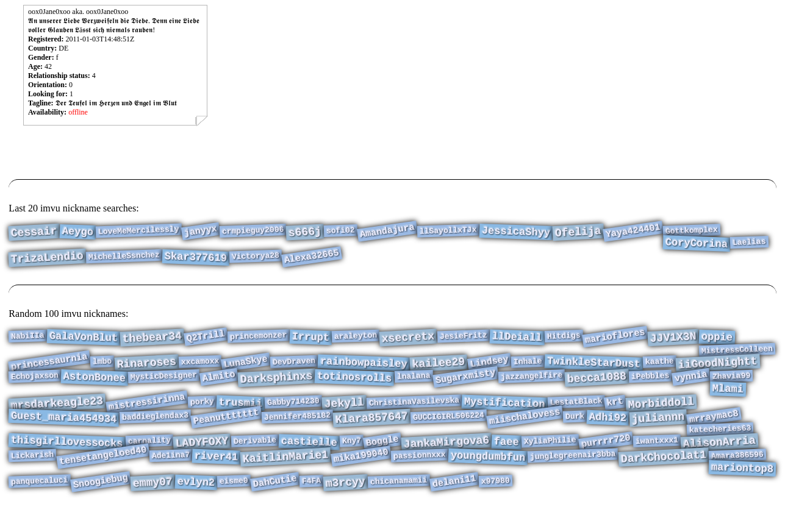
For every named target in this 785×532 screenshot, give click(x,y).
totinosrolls (355, 385)
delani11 (454, 506)
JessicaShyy (516, 233)
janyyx (200, 232)
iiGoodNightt (718, 369)
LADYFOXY (203, 461)
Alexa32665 (312, 262)
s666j (305, 234)
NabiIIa (28, 337)
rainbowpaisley (364, 369)
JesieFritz (464, 337)
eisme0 (234, 506)
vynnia (690, 384)
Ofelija (578, 233)
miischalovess (525, 431)
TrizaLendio (48, 263)
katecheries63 (720, 445)
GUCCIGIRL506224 (449, 431)
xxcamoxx (200, 367)
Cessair (34, 233)
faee (507, 460)
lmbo (102, 367)
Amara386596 (737, 476)
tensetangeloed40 (103, 477)
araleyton (356, 337)
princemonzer (259, 337)
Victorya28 (256, 262)
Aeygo (78, 233)
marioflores (615, 338)
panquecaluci (40, 505)
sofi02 (341, 232)
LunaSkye (246, 367)
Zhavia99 (731, 384)
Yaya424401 (633, 232)
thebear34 (152, 339)
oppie (717, 339)
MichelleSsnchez (124, 261)
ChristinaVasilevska (414, 413)
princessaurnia (50, 367)
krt (615, 414)
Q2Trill (206, 338)
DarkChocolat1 (663, 477)
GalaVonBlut (84, 339)
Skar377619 (196, 263)
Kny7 (351, 459)
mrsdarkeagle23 (57, 416)
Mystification (504, 416)
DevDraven (294, 367)
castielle (309, 460)
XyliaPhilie (550, 459)
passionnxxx (420, 476)
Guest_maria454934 (64, 432)
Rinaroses (146, 368)
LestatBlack (576, 414)
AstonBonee (95, 385)
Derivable (255, 459)
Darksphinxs (276, 386)
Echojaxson (35, 384)
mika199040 (361, 477)
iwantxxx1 (657, 459)
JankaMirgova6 (446, 460)
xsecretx (409, 339)
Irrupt (311, 339)
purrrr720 (606, 459)
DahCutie (275, 506)
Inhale (527, 367)
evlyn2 (196, 507)
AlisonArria (720, 461)
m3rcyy (345, 507)
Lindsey (489, 368)
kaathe (659, 367)
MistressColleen (737, 353)
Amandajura (387, 232)
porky (202, 413)
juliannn (658, 433)
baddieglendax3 (155, 431)
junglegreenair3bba (573, 476)
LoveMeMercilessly (139, 232)
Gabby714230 (293, 414)
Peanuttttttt (226, 432)
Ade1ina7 (170, 476)
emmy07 (152, 507)
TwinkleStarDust (593, 368)
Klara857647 (372, 433)
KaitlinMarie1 (286, 477)
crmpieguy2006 (253, 232)
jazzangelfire (531, 384)
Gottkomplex (692, 232)
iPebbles (651, 384)
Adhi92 (608, 432)
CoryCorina (697, 246)
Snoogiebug (101, 506)
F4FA (312, 505)
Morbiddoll (661, 416)
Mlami (728, 399)
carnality (150, 459)
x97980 (495, 506)
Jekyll (344, 415)
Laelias (749, 245)
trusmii (240, 415)
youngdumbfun (488, 477)
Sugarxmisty (466, 385)
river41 (217, 477)
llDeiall (517, 339)
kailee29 (439, 369)
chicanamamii (399, 505)
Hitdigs (563, 337)
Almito (218, 384)
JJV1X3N (673, 339)
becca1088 (597, 385)
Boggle (382, 459)
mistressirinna (147, 414)
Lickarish (33, 476)
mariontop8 (742, 491)
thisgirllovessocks (67, 460)
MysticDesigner (164, 384)
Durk (575, 431)
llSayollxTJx (448, 231)
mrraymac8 (714, 431)
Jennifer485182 (298, 431)
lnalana (414, 384)
